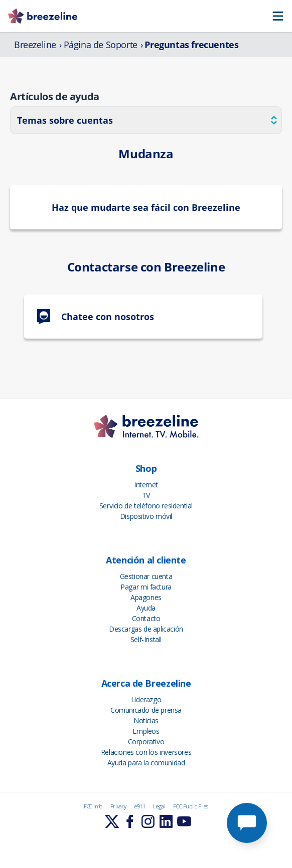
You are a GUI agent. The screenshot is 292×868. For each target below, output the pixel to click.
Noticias (146, 720)
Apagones (146, 597)
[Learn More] (112, 821)
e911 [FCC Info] (140, 806)
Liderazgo (146, 699)
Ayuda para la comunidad (146, 763)
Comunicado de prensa (146, 710)
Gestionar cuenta (146, 576)
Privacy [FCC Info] (118, 806)
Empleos (146, 731)
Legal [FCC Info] (159, 806)
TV (146, 495)
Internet (146, 485)
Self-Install (146, 639)
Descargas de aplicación (146, 629)
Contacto (146, 618)
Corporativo (146, 742)
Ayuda (146, 608)
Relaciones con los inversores (146, 752)
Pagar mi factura (146, 587)
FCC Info (93, 806)
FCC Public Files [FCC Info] (191, 806)
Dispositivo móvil (146, 516)
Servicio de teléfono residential (146, 506)
